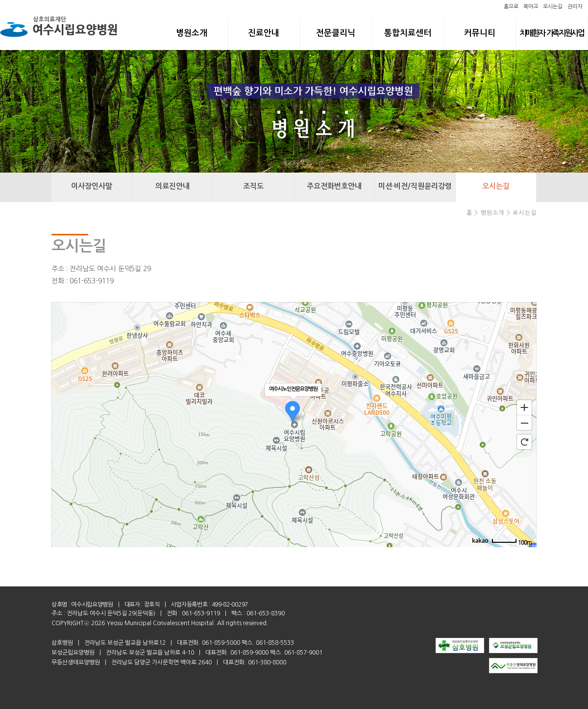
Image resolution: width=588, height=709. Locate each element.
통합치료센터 (408, 33)
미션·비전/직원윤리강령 (415, 186)
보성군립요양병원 (73, 653)
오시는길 (553, 7)
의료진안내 (172, 186)
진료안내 (264, 33)
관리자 (575, 7)
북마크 (531, 7)
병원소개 (192, 33)
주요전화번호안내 (334, 186)
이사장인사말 (92, 186)
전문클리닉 (336, 33)
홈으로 (511, 7)
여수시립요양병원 (92, 605)
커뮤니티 (480, 33)
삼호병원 (62, 643)
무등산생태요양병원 (76, 662)
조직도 (253, 186)
